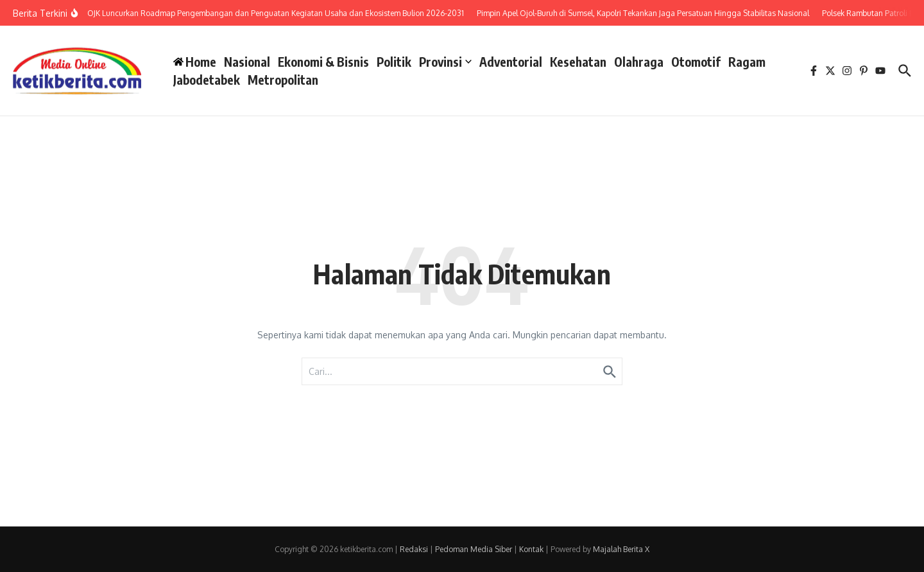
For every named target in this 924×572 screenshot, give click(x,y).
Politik (394, 62)
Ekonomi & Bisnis (323, 62)
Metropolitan (283, 80)
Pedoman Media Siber (474, 549)
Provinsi (445, 62)
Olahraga (639, 62)
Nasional (247, 62)
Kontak (531, 549)
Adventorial (511, 62)
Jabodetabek (207, 80)
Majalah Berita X (621, 549)
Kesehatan (578, 62)
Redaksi (414, 549)
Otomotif (696, 62)
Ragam (747, 62)
